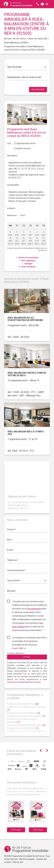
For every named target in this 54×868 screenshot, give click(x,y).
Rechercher (38, 90)
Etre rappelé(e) (29, 261)
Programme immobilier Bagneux (23, 713)
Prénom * (11, 529)
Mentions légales (27, 859)
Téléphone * (13, 560)
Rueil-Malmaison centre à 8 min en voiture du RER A (27, 374)
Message (11, 591)
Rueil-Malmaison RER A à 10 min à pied (26, 433)
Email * (10, 550)
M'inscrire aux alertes (29, 258)
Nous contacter (29, 267)
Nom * (10, 540)
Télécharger (16, 830)
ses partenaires (34, 609)
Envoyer (27, 657)
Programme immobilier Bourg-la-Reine (26, 725)
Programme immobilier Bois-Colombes (26, 716)
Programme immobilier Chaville (23, 728)
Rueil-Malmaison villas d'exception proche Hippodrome (25, 319)
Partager (29, 264)
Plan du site (18, 862)
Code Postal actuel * (16, 570)
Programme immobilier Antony (23, 704)
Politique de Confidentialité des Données (24, 682)
